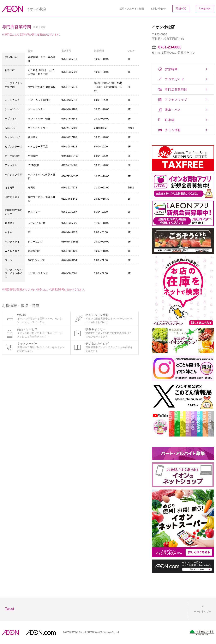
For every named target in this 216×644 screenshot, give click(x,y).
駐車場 (170, 120)
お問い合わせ (158, 9)
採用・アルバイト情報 (132, 9)
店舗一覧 (181, 8)
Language (205, 8)
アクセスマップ (176, 100)
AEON (10, 632)
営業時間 (171, 69)
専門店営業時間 (176, 89)
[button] (199, 609)
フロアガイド (175, 79)
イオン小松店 (36, 9)
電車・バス (173, 110)
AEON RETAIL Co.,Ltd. (76, 632)
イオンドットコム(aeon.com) (41, 632)
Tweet (10, 609)
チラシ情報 (173, 130)
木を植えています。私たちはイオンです (202, 633)
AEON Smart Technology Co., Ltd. (104, 632)
